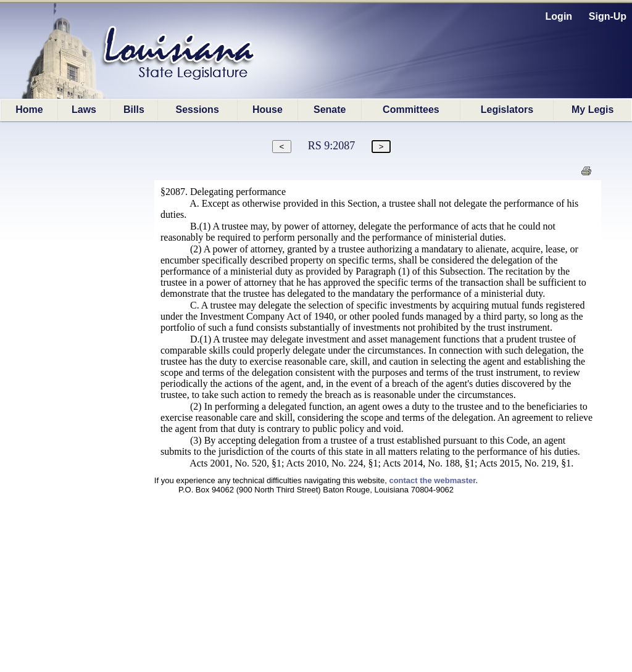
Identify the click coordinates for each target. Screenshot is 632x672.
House (268, 110)
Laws (84, 110)
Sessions (197, 110)
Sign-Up (608, 16)
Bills (134, 110)
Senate (330, 110)
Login (559, 16)
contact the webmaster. (433, 480)
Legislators (507, 110)
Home (29, 110)
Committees (411, 110)
